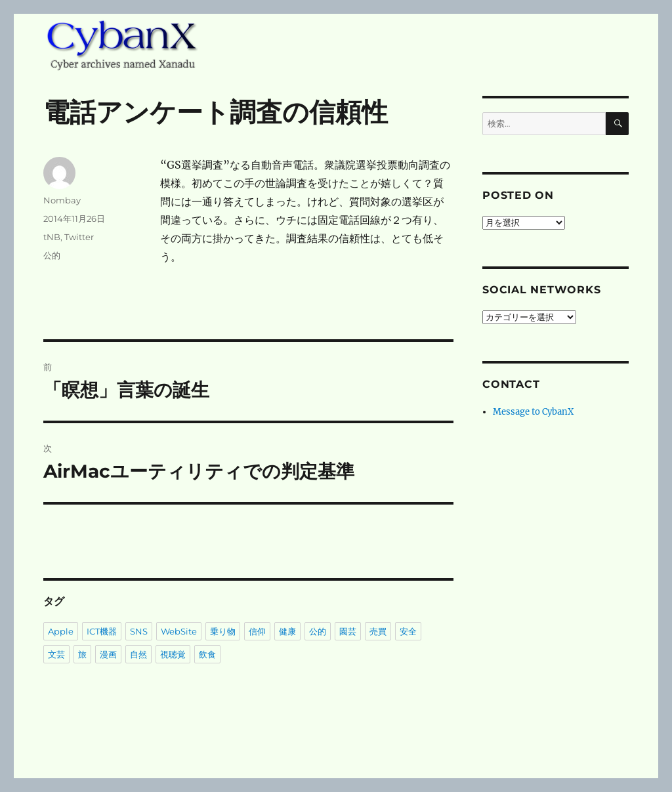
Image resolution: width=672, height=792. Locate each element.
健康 (287, 631)
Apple (61, 631)
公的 (52, 255)
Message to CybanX (533, 412)
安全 (408, 631)
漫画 (108, 654)
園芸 (348, 631)
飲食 (207, 654)
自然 (138, 654)
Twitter (79, 237)
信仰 (257, 631)
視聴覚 (173, 654)
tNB (52, 237)
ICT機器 (102, 631)
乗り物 (223, 631)
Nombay (62, 200)
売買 (378, 631)
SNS (139, 631)
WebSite (179, 631)
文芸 (56, 654)
